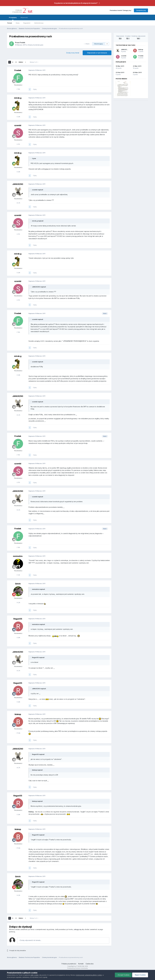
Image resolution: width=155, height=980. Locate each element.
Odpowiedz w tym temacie (97, 53)
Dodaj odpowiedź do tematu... (30, 940)
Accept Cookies (123, 975)
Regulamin (27, 23)
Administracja (39, 23)
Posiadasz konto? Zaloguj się (121, 10)
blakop (141, 49)
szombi (124, 56)
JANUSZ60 (125, 49)
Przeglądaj (13, 18)
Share (87, 44)
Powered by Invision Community (77, 968)
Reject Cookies (140, 975)
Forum (10, 23)
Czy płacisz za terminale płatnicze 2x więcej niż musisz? (76, 3)
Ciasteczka (90, 964)
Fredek (141, 56)
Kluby (18, 23)
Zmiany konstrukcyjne (36, 45)
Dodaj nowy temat (73, 53)
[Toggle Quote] (31, 158)
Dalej (21, 62)
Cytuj (35, 89)
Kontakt (81, 964)
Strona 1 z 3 (34, 62)
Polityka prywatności (69, 964)
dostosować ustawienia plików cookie (89, 975)
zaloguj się (77, 929)
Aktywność (24, 17)
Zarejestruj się (141, 10)
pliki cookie (35, 975)
